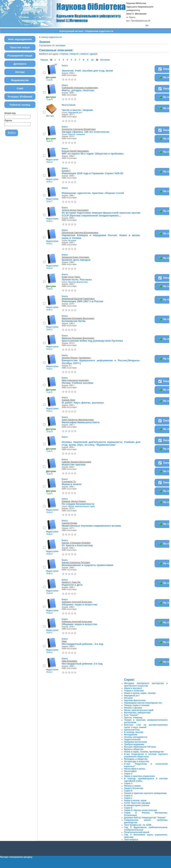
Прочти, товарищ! (77, 134)
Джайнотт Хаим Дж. (71, 582)
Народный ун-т (75, 112)
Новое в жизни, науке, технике (140, 693)
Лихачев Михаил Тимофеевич (76, 358)
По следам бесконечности (78, 504)
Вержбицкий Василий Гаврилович (78, 299)
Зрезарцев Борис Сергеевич (76, 257)
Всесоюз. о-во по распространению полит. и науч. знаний (146, 726)
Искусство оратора (74, 465)
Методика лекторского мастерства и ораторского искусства (146, 685)
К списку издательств (50, 37)
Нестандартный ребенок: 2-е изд (82, 664)
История (72, 240)
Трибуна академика (134, 744)
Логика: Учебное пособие (78, 383)
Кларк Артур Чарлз (71, 277)
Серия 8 (128, 808)
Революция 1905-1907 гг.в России (83, 301)
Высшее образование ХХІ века (140, 747)
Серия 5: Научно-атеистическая (140, 810)
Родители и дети (72, 585)
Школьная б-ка (132, 730)
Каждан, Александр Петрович (76, 543)
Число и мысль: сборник (77, 110)
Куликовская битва (74, 321)
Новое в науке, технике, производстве (144, 752)
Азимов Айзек (68, 400)
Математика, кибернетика (137, 713)
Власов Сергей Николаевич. (75, 151)
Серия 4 (128, 796)
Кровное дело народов (76, 260)
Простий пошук (20, 47)
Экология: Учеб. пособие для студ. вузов (87, 71)
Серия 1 (128, 798)
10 (92, 60)
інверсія (74, 54)
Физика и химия (132, 786)
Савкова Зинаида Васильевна (76, 462)
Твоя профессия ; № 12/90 (138, 825)
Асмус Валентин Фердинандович (78, 420)
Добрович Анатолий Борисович (77, 602)
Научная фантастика (78, 282)
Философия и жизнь (135, 769)
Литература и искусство (137, 761)
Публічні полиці (20, 105)
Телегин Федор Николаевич (75, 210)
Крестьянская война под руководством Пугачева (92, 341)
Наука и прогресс (133, 688)
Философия (130, 771)
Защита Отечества (134, 788)
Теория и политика (134, 691)
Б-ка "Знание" (131, 715)
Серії (20, 88)
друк (93, 54)
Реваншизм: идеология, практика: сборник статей (93, 193)
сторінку (64, 54)
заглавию (61, 46)
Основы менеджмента (136, 737)
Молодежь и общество (136, 759)
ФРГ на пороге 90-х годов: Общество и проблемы (93, 154)
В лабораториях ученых (137, 805)
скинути (84, 54)
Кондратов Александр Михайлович (79, 129)
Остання (105, 60)
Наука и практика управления (139, 776)
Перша (44, 60)
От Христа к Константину (77, 545)
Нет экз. (50, 116)
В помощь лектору (134, 732)
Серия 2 (128, 774)
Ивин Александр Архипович (75, 380)
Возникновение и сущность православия (88, 565)
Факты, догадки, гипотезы (78, 90)
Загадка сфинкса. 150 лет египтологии (86, 132)
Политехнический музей (137, 832)
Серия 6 (128, 791)
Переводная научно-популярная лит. (143, 703)
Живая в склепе (72, 484)
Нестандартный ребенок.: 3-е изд (82, 644)
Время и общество (134, 749)
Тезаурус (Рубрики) (20, 97)
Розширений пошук (20, 56)
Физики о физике (133, 708)
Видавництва (20, 80)
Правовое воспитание (135, 742)
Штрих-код (10, 113)
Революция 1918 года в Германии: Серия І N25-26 (92, 173)
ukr (147, 25)
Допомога (20, 64)
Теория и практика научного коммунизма (145, 793)
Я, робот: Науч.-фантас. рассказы (83, 403)
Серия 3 (128, 783)
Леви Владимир (69, 661)
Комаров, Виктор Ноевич (74, 501)
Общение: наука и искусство (80, 605)
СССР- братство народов (137, 803)
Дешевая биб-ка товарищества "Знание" (145, 818)
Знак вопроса (131, 840)
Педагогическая (132, 739)
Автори (20, 72)
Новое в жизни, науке (135, 801)
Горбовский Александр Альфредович (80, 88)
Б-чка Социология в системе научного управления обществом (146, 755)
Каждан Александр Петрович (76, 563)
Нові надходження (20, 39)
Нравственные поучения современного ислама (91, 526)
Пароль (8, 120)
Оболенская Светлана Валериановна (80, 233)
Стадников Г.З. (69, 482)
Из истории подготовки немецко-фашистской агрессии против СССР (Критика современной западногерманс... (101, 214)
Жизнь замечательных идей (81, 506)
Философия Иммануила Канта (81, 422)
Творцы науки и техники (137, 705)
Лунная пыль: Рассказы (77, 280)
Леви (64, 641)
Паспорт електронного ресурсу (16, 857)
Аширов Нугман (69, 523)
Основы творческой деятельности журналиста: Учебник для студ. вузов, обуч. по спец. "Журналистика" (101, 443)
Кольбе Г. (66, 171)
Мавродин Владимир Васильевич (78, 318)
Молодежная (131, 735)
